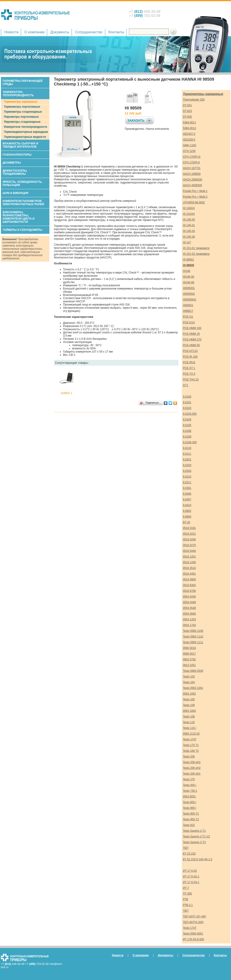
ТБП (186, 848)
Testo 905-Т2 (191, 819)
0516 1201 (189, 557)
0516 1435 (189, 562)
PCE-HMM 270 (192, 340)
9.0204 (187, 471)
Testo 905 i (190, 808)
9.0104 (187, 420)
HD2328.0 (189, 140)
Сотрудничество (89, 32)
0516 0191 (189, 528)
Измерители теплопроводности (26, 127)
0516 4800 (189, 579)
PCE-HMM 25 (191, 334)
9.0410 (187, 505)
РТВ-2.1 (188, 905)
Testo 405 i (190, 785)
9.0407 (187, 499)
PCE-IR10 (189, 362)
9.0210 (187, 477)
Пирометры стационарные (22, 122)
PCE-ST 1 (189, 368)
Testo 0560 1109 (193, 631)
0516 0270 (189, 545)
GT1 (186, 385)
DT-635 (187, 117)
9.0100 (187, 397)
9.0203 (187, 465)
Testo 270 (189, 779)
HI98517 (188, 311)
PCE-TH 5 (189, 374)
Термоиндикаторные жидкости (25, 137)
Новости (11, 32)
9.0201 (187, 459)
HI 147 (187, 242)
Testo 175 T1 (191, 745)
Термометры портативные (22, 107)
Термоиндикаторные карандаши (26, 132)
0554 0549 (189, 608)
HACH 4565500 (193, 185)
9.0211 (187, 482)
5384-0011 (189, 122)
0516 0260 (189, 539)
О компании (34, 32)
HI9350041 (190, 300)
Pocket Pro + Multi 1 (195, 191)
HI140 (187, 271)
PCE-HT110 (190, 351)
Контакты (116, 32)
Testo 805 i (190, 802)
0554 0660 (189, 614)
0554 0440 (189, 597)
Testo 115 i (190, 728)
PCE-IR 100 (190, 357)
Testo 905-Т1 (191, 814)
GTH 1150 (189, 151)
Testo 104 (189, 682)
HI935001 (189, 288)
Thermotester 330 (194, 100)
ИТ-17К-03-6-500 (193, 939)
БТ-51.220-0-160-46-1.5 (198, 859)
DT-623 (187, 111)
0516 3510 (189, 568)
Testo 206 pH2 (192, 768)
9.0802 (187, 511)
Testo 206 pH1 (192, 762)
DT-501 (187, 105)
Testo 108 (189, 717)
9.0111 (187, 454)
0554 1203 (189, 619)
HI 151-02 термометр (196, 254)
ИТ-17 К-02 (190, 871)
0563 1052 (189, 694)
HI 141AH (189, 214)
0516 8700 (189, 591)
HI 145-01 (189, 225)
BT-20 (187, 522)
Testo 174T (190, 739)
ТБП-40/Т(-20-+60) (195, 916)
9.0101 (187, 402)
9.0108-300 (190, 442)
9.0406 (187, 494)
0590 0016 (189, 648)
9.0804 (187, 517)
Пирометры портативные (21, 117)
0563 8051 (189, 797)
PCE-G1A (189, 322)
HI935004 (189, 294)
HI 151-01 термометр (196, 248)
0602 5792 (189, 659)
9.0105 (187, 425)
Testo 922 (189, 825)
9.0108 (187, 437)
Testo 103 (189, 677)
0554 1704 (189, 625)
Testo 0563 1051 (193, 688)
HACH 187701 (192, 168)
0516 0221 (189, 534)
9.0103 (187, 408)
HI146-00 (189, 277)
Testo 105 (189, 699)
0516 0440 (189, 551)
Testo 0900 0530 (193, 671)
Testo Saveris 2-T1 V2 (196, 837)
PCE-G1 (188, 317)
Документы (60, 32)
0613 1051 (189, 665)
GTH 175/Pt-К (191, 162)
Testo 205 (189, 757)
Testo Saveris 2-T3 (194, 842)
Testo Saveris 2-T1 (194, 831)
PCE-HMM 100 (192, 328)
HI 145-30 (189, 237)
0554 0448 (189, 602)
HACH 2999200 (193, 180)
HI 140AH (189, 208)
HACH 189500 (192, 174)
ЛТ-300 (187, 894)
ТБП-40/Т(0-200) (193, 922)
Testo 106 (189, 705)
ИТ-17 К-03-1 (191, 882)
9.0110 (187, 448)
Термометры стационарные (23, 112)
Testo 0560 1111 (193, 642)
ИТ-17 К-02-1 (191, 876)
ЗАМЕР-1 (67, 393)
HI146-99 (189, 282)
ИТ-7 (186, 888)
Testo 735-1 (190, 791)
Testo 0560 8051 (193, 934)
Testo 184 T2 (191, 751)
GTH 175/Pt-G (192, 157)
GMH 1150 (190, 145)
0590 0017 (189, 654)
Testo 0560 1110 (193, 637)
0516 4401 (189, 574)
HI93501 (188, 305)
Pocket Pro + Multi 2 (195, 197)
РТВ (186, 899)
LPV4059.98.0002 (194, 202)
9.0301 (187, 488)
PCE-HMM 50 (191, 345)
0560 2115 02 (191, 734)
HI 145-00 (189, 220)
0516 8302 (189, 585)
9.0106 (187, 431)
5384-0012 (189, 128)
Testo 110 (189, 722)
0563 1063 (189, 711)
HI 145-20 (189, 231)
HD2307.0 (189, 134)
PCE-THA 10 (191, 380)
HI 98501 (189, 260)
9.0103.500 (190, 414)
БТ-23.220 (189, 854)
